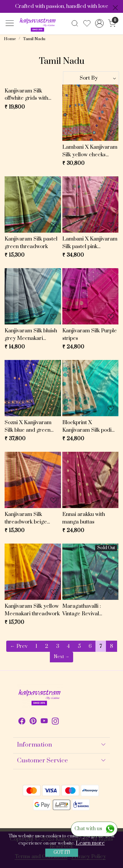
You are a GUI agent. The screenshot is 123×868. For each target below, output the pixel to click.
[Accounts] (99, 23)
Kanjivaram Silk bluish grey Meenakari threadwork (31, 335)
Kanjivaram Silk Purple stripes (90, 334)
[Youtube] (44, 722)
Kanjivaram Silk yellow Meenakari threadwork (32, 610)
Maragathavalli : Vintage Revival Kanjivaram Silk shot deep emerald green (87, 610)
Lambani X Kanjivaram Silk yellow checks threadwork (90, 151)
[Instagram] (55, 722)
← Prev (19, 646)
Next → (61, 657)
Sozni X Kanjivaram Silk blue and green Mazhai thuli (28, 426)
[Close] (115, 8)
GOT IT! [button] (62, 853)
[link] (75, 23)
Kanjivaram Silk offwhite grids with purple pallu (26, 95)
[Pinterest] (33, 722)
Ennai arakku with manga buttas (84, 518)
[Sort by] (91, 78)
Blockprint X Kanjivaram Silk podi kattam (87, 426)
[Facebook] (22, 722)
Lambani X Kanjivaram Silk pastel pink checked (90, 243)
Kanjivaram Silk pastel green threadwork (31, 243)
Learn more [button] (90, 843)
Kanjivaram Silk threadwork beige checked (26, 518)
